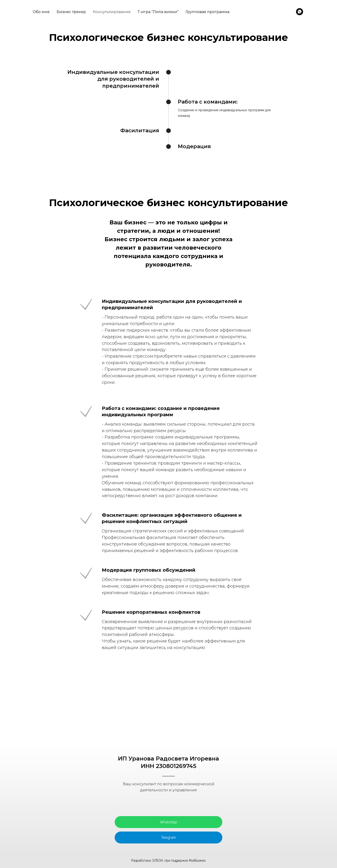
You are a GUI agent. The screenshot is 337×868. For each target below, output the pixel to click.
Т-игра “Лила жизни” (158, 12)
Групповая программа (207, 12)
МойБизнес (197, 861)
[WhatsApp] (300, 12)
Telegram (168, 838)
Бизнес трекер (71, 12)
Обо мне (41, 12)
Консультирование (112, 12)
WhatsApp (169, 822)
